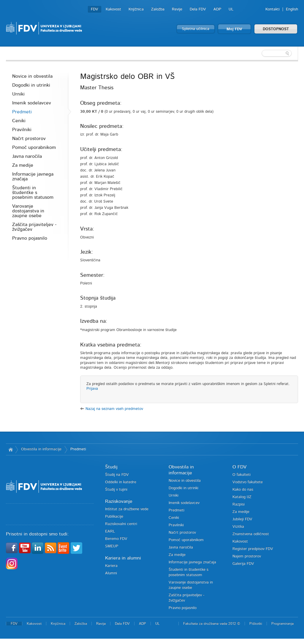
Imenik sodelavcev (32, 103)
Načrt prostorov (29, 139)
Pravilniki (22, 130)
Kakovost (113, 9)
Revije (177, 9)
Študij (111, 467)
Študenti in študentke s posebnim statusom (33, 193)
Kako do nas (243, 490)
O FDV (239, 467)
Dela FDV (198, 9)
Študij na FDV (117, 475)
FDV (95, 9)
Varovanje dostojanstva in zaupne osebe (28, 211)
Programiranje (282, 624)
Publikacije (114, 517)
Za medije (23, 165)
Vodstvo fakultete (248, 482)
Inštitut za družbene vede (127, 509)
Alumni (111, 573)
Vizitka (238, 527)
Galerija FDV (243, 564)
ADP (217, 9)
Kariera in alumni (123, 558)
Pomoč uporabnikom (34, 147)
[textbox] (259, 53)
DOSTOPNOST (276, 29)
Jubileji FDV (242, 519)
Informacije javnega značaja (33, 176)
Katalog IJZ (242, 497)
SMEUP (112, 546)
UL (231, 9)
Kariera (111, 566)
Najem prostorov (247, 556)
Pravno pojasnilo (30, 238)
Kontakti (273, 9)
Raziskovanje (119, 501)
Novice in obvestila (32, 76)
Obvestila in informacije (41, 449)
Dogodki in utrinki (31, 85)
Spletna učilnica (196, 29)
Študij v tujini (116, 490)
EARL (110, 531)
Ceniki (19, 121)
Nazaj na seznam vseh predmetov (114, 409)
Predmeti (22, 112)
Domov (11, 449)
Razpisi (239, 504)
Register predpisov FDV (253, 549)
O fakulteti (242, 475)
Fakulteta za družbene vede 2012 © (212, 624)
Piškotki (256, 624)
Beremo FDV (116, 539)
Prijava (92, 389)
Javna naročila (27, 156)
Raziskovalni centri (121, 524)
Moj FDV (234, 29)
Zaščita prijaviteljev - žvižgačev (34, 227)
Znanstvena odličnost (251, 534)
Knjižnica (136, 9)
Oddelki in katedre (121, 482)
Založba (158, 9)
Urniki (18, 94)
